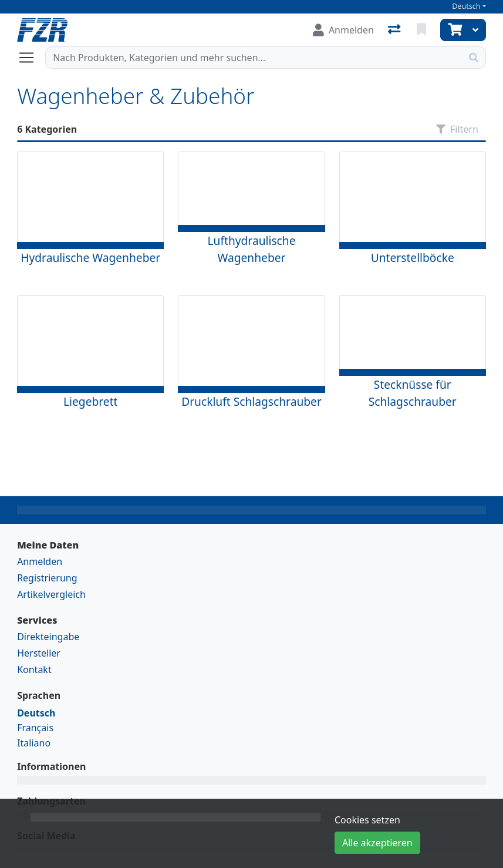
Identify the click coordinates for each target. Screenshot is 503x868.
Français (35, 728)
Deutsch (466, 6)
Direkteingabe (48, 637)
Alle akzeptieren (377, 843)
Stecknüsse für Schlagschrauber (413, 393)
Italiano (34, 743)
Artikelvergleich (51, 594)
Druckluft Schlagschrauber (252, 401)
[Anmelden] (343, 30)
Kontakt (34, 669)
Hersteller (39, 653)
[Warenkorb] (454, 30)
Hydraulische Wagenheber (90, 258)
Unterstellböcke (413, 258)
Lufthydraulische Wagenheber (251, 249)
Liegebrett (90, 401)
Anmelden (40, 561)
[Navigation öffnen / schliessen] (31, 58)
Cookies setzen (367, 820)
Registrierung (47, 578)
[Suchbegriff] (254, 58)
